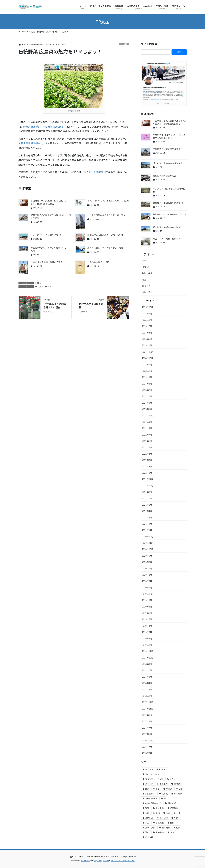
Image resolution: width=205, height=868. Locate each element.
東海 (168, 813)
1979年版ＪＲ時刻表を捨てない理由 (55, 306)
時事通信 (174, 808)
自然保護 (160, 823)
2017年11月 (148, 709)
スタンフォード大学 (154, 779)
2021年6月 (147, 505)
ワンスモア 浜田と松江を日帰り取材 (169, 190)
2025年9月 (147, 314)
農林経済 (166, 828)
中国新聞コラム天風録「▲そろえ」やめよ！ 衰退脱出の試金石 (50, 202)
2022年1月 (147, 473)
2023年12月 (148, 371)
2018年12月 (148, 651)
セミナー (174, 779)
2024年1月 (147, 365)
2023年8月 (147, 384)
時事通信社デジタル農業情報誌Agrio (43, 127)
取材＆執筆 (147, 273)
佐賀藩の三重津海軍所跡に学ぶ (168, 203)
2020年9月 (147, 556)
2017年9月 (147, 721)
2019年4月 (147, 626)
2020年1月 (147, 587)
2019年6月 (147, 613)
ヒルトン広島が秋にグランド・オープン (106, 215)
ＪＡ (49, 286)
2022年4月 (147, 454)
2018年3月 (147, 689)
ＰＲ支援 (149, 837)
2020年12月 (148, 536)
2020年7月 (147, 568)
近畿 (178, 828)
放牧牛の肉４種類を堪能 (91, 306)
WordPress (85, 861)
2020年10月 (148, 549)
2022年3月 (147, 460)
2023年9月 (147, 377)
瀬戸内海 (149, 818)
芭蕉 (172, 823)
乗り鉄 (177, 784)
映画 (147, 808)
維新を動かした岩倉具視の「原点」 (170, 214)
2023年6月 (147, 396)
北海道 (169, 789)
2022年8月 (147, 428)
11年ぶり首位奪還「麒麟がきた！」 (48, 262)
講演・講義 (150, 828)
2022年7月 (147, 435)
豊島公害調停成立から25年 (166, 176)
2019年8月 (147, 607)
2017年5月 (147, 734)
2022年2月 (147, 466)
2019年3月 (147, 632)
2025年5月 (147, 339)
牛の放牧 (164, 818)
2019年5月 (147, 619)
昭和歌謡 (160, 808)
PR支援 (124, 44)
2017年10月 (148, 715)
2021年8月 (147, 492)
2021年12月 (148, 479)
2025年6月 (147, 333)
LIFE (144, 261)
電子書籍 (160, 832)
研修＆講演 (147, 292)
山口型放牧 (150, 794)
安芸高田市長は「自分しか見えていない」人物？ (51, 249)
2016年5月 (147, 753)
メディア (149, 784)
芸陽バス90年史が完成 (98, 262)
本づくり (146, 286)
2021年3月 (147, 517)
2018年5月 (147, 677)
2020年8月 (147, 562)
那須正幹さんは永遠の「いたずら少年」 (107, 235)
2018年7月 (147, 670)
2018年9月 (147, 664)
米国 (147, 823)
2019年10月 (148, 594)
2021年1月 (147, 530)
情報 (144, 280)
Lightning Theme (102, 861)
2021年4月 (147, 511)
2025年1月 (147, 345)
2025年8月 (147, 320)
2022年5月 (147, 447)
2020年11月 (148, 543)
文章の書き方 (151, 798)
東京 (147, 813)
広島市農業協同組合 (29, 143)
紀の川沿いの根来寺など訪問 (167, 227)
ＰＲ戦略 (98, 172)
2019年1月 (147, 645)
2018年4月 (147, 683)
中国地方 (164, 784)
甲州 (176, 818)
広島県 (41, 286)
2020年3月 (147, 575)
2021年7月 (147, 498)
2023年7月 (147, 390)
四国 (181, 789)
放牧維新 (178, 794)
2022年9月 (147, 422)
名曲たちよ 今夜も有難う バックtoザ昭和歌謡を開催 (169, 136)
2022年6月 (147, 441)
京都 (158, 789)
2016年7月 (147, 747)
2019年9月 (147, 600)
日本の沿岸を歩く (153, 803)
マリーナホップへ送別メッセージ (47, 235)
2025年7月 (147, 326)
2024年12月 (148, 352)
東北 (158, 813)
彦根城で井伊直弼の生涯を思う (168, 149)
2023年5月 (147, 403)
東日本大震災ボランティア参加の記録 (105, 248)
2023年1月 (147, 409)
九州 (147, 789)
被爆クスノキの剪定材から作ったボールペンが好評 (51, 216)
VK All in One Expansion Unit (123, 861)
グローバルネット (153, 774)
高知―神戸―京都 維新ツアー (168, 239)
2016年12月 (148, 740)
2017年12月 (148, 702)
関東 (147, 832)
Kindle (162, 769)
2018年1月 (147, 696)
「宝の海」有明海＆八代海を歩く (169, 163)
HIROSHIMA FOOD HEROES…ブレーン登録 (108, 201)
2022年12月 (148, 415)
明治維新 (172, 803)
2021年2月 (147, 524)
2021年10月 (148, 485)
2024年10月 (148, 358)
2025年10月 (148, 307)
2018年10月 (148, 658)
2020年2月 (147, 581)
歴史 (179, 813)
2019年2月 (147, 639)
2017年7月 (147, 728)
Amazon (149, 769)
